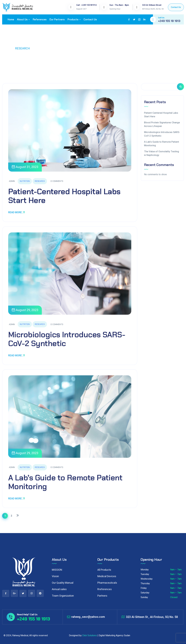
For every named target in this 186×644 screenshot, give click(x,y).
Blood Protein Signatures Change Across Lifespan (162, 124)
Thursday (145, 583)
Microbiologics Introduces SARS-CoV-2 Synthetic (67, 342)
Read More (16, 212)
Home (6, 48)
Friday (144, 588)
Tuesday (145, 574)
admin (12, 181)
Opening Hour (115, 9)
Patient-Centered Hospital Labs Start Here (64, 196)
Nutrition (25, 181)
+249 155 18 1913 (169, 21)
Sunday (144, 597)
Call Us (161, 18)
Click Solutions (89, 635)
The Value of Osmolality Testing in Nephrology (162, 153)
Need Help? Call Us (27, 615)
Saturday (145, 593)
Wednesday (147, 579)
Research (40, 181)
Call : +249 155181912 (86, 5)
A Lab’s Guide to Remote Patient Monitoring (65, 485)
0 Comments (57, 181)
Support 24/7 (81, 9)
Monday (145, 570)
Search (180, 87)
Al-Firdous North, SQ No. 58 (153, 9)
